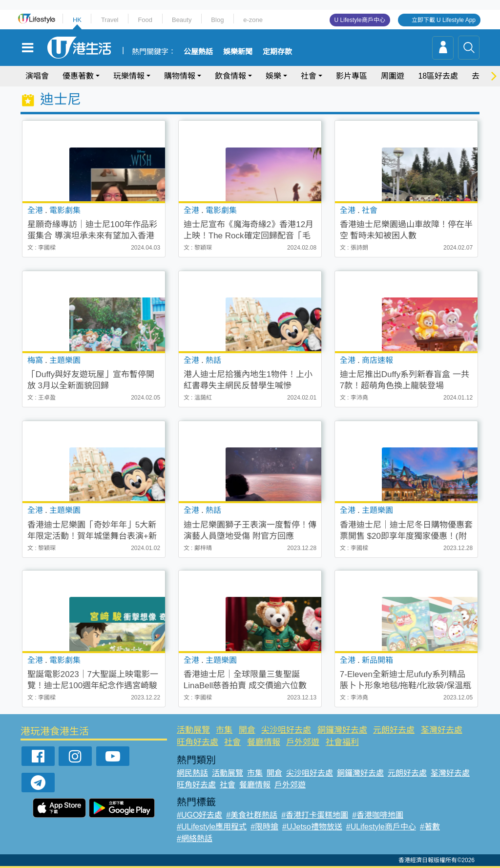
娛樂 (273, 76)
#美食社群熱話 (252, 815)
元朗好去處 (394, 730)
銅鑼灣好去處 (342, 730)
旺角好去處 (198, 742)
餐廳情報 (264, 742)
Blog (217, 20)
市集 (224, 730)
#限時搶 (264, 827)
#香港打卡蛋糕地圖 (315, 815)
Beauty (182, 20)
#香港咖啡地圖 (378, 815)
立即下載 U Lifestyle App (444, 20)
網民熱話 (192, 773)
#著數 (430, 827)
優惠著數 (78, 76)
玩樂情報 (129, 76)
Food (145, 20)
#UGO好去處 (199, 815)
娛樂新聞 (238, 52)
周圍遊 (393, 76)
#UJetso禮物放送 (312, 827)
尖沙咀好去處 (286, 730)
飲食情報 (230, 76)
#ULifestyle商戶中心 (381, 827)
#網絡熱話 (195, 838)
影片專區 (352, 76)
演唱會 (37, 76)
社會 (309, 76)
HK (77, 20)
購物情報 (180, 76)
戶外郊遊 (303, 742)
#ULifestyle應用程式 (212, 827)
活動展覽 (193, 730)
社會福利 (342, 742)
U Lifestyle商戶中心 (360, 20)
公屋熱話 (198, 52)
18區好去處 (438, 76)
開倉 (247, 730)
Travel (110, 20)
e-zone (253, 20)
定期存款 (277, 52)
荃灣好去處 (442, 730)
